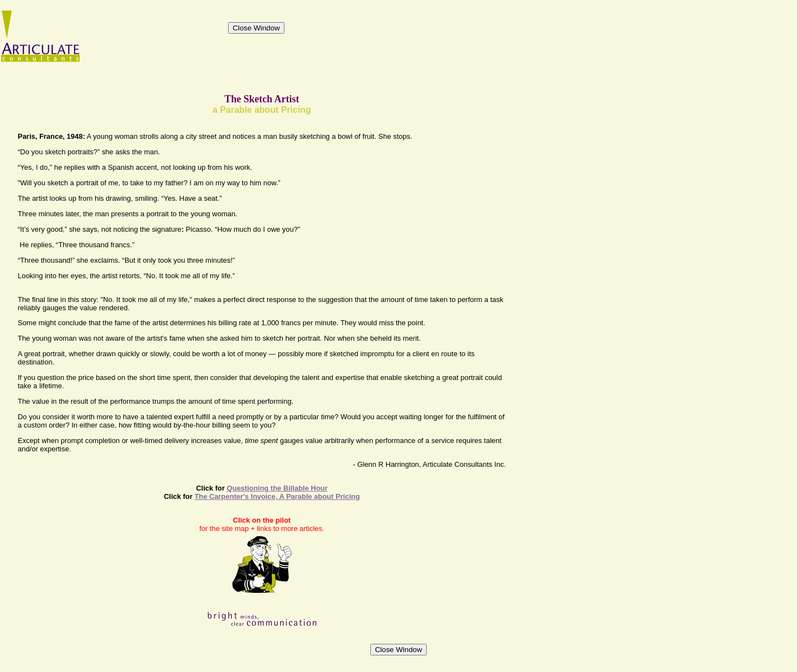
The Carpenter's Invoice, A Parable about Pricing (277, 496)
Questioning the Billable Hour (277, 488)
